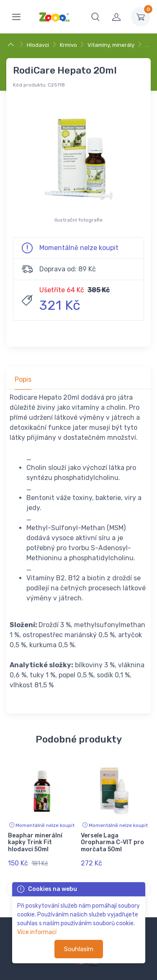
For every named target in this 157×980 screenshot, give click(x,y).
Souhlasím (79, 949)
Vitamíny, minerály (111, 45)
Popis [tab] (23, 379)
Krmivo (68, 45)
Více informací (37, 932)
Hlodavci (38, 45)
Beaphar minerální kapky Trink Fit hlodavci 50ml (35, 843)
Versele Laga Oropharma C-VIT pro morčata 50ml (112, 843)
